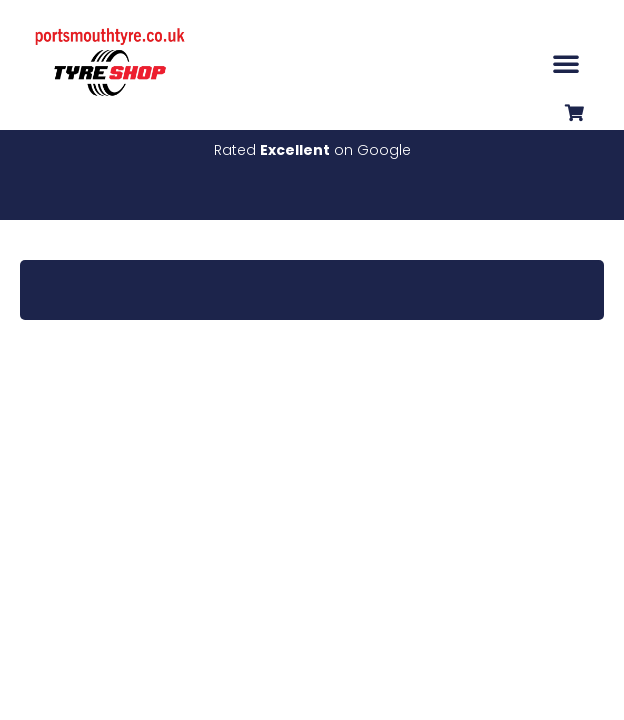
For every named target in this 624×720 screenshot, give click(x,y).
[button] (566, 63)
